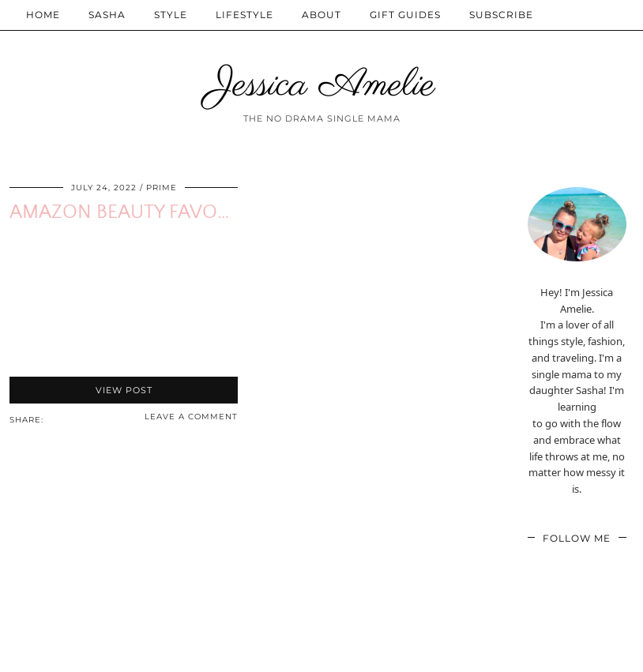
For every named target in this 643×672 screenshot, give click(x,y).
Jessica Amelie (322, 85)
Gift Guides (405, 15)
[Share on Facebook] (58, 419)
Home (43, 15)
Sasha (107, 15)
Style (171, 15)
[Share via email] (51, 419)
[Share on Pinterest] (74, 419)
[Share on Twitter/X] (66, 419)
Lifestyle (244, 15)
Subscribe (501, 15)
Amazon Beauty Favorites (138, 212)
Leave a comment (191, 417)
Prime (162, 188)
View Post (124, 390)
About (321, 15)
